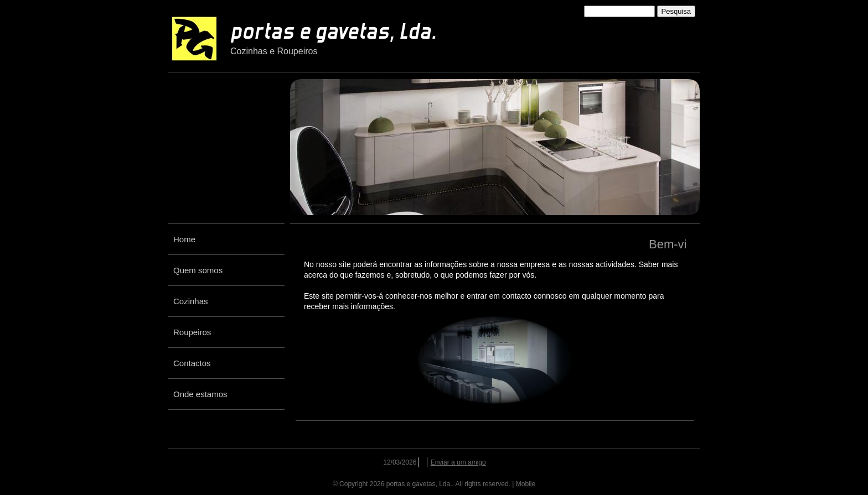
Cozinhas (191, 301)
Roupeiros (192, 332)
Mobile (526, 484)
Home (184, 239)
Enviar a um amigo (458, 462)
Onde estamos (200, 394)
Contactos (192, 363)
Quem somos (198, 270)
